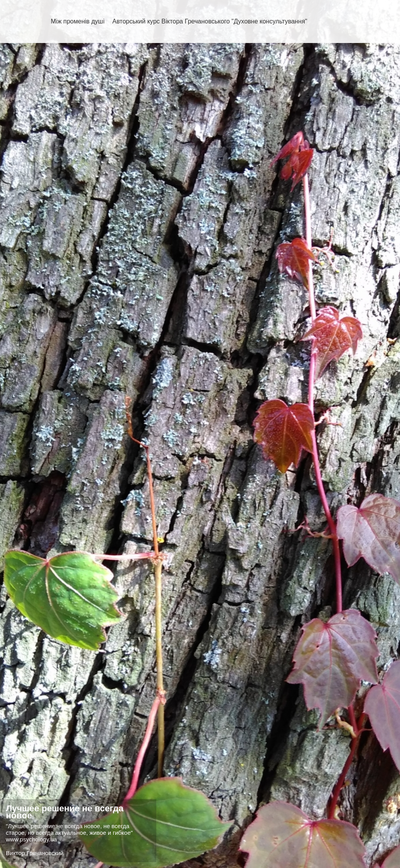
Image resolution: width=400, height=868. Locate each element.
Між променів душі (78, 21)
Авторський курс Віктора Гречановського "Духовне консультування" (210, 21)
